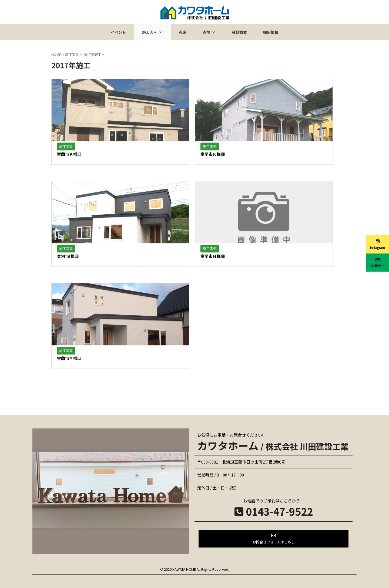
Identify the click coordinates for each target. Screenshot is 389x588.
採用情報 (271, 32)
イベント (118, 32)
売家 (183, 32)
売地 (209, 32)
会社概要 (239, 32)
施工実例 (152, 32)
